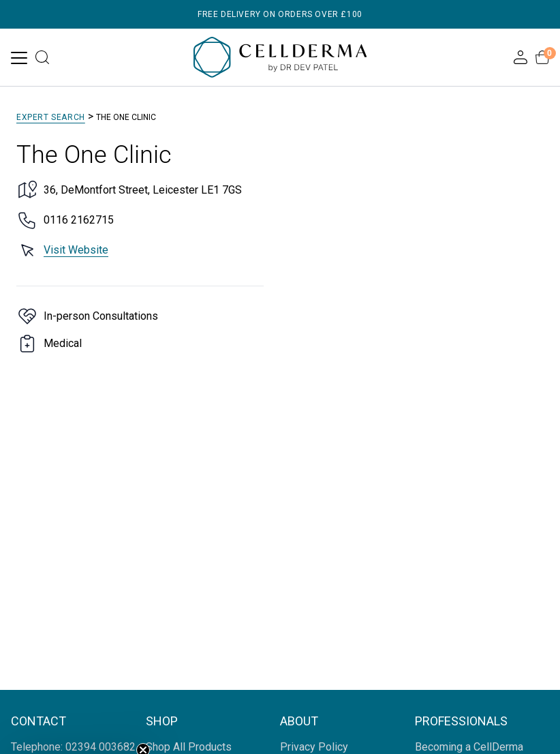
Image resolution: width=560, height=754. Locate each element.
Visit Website (76, 250)
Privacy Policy (314, 747)
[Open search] (42, 57)
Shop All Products (189, 747)
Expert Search (51, 117)
